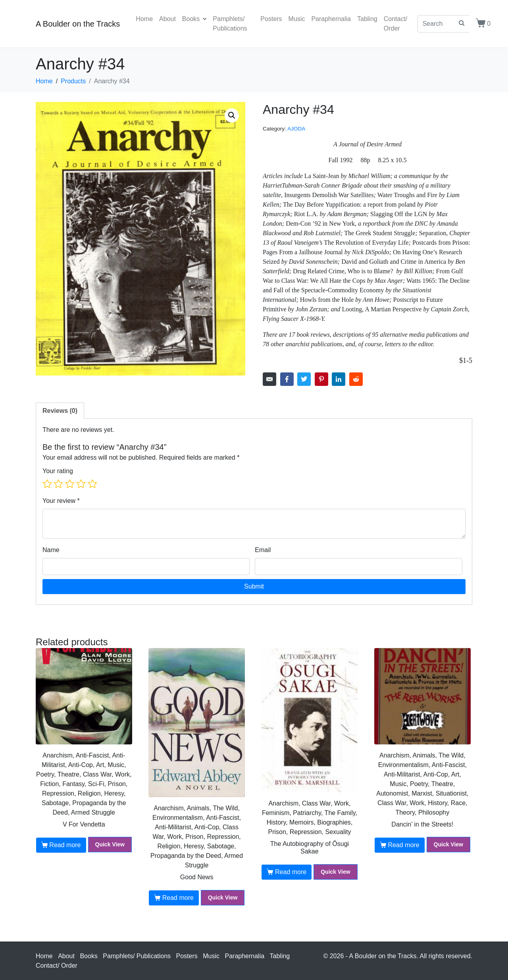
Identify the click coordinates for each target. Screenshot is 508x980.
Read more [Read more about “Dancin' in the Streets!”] (403, 845)
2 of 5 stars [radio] (58, 484)
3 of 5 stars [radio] (70, 484)
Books (194, 19)
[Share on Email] (269, 379)
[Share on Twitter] (304, 379)
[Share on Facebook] (287, 379)
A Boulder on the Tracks (78, 24)
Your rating (58, 471)
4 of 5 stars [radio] (81, 484)
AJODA (296, 129)
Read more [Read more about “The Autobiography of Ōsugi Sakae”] (291, 872)
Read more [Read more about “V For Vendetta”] (65, 845)
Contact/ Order (396, 24)
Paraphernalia (331, 19)
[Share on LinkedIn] (339, 379)
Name (51, 550)
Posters (271, 19)
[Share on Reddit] (356, 379)
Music (297, 19)
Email (263, 550)
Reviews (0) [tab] (60, 411)
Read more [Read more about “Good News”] (178, 898)
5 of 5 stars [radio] (92, 484)
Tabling (367, 19)
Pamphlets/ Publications (230, 24)
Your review (61, 501)
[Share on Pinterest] (321, 379)
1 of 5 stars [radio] (47, 484)
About (167, 19)
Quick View (110, 844)
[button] (232, 115)
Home (144, 19)
